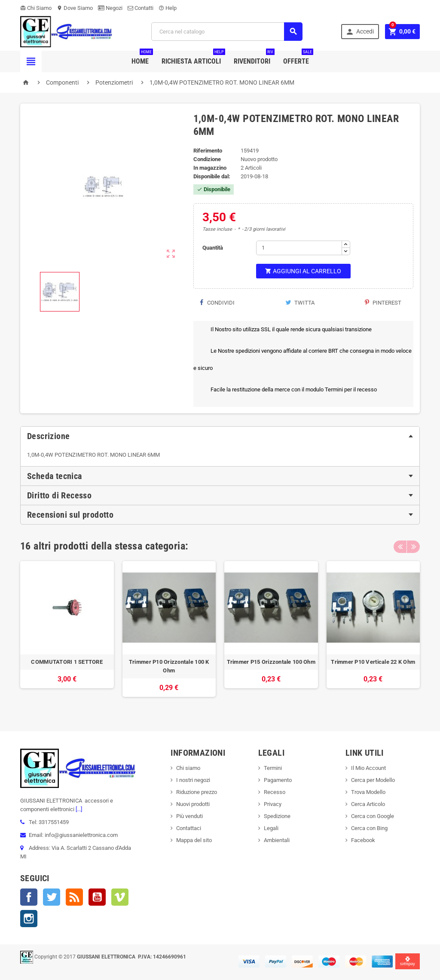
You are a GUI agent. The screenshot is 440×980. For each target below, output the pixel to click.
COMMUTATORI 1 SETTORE (67, 662)
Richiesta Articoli (193, 58)
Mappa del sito (194, 840)
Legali (271, 828)
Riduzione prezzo (197, 792)
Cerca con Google (373, 816)
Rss (74, 897)
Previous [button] (400, 546)
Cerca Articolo (368, 804)
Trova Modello (368, 792)
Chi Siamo (36, 8)
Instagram (29, 919)
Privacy (273, 804)
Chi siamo (188, 768)
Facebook (29, 897)
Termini (273, 768)
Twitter (52, 897)
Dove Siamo (75, 8)
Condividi (217, 303)
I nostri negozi (193, 780)
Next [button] (413, 546)
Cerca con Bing (369, 828)
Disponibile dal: (212, 176)
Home (142, 58)
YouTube (97, 897)
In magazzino (210, 168)
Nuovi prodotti (193, 804)
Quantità (213, 248)
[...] (78, 809)
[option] (67, 633)
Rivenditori (254, 58)
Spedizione (277, 816)
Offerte (298, 58)
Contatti (141, 8)
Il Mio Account (368, 768)
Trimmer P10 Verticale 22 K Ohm (373, 662)
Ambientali (277, 840)
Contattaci (189, 828)
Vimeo (120, 897)
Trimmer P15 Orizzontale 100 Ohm (271, 662)
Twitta (300, 303)
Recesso (275, 792)
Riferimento (208, 151)
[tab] (220, 436)
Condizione (207, 159)
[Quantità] (299, 248)
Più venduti (189, 816)
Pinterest (383, 303)
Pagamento (278, 780)
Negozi (110, 8)
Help (168, 8)
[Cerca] (227, 32)
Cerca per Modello (373, 780)
